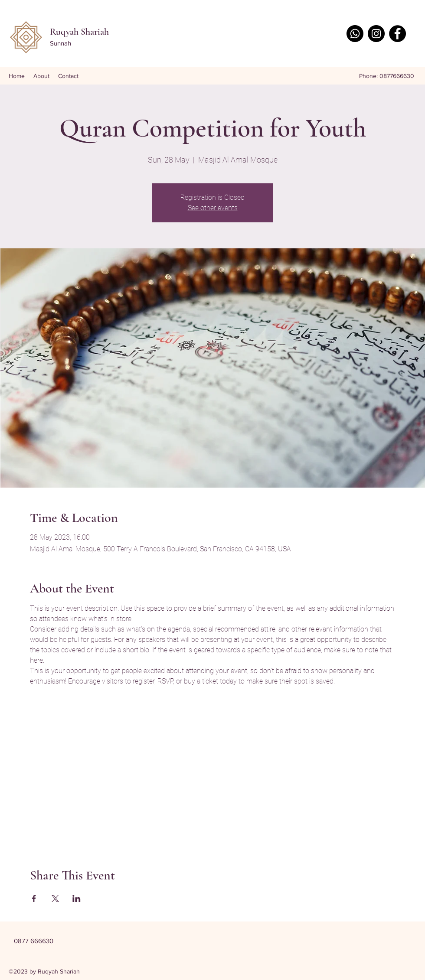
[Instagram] (376, 34)
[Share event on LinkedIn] (77, 899)
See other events (213, 208)
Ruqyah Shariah (79, 32)
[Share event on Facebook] (34, 899)
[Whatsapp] (355, 34)
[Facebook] (397, 34)
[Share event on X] (55, 899)
